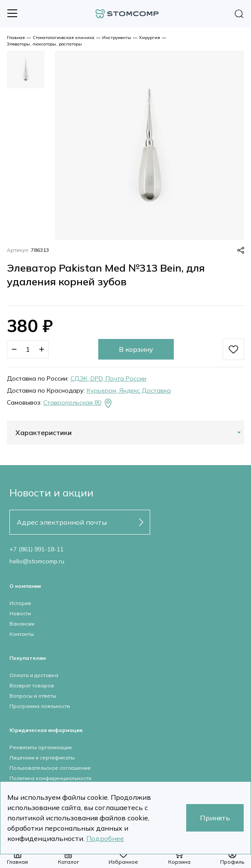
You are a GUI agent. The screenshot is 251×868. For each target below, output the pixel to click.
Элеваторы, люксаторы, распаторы (44, 44)
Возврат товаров (32, 685)
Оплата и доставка (34, 675)
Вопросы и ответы (33, 696)
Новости (20, 613)
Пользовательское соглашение (50, 768)
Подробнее (105, 838)
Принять (215, 818)
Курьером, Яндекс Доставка (129, 390)
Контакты (22, 634)
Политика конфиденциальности (50, 778)
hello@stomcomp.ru (37, 561)
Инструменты (117, 38)
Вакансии (22, 624)
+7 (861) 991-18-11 (36, 549)
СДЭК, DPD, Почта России (108, 378)
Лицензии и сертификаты (42, 758)
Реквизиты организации (41, 747)
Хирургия (150, 38)
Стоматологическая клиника (64, 38)
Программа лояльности (40, 706)
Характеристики (44, 432)
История (20, 603)
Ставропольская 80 (78, 403)
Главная (16, 38)
